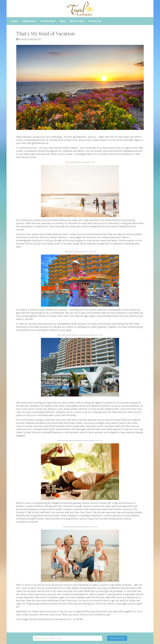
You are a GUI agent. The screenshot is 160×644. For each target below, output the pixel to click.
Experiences (29, 21)
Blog (62, 21)
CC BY (93, 162)
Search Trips (77, 21)
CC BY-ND (78, 619)
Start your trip (117, 638)
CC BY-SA (93, 252)
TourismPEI (77, 162)
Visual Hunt (85, 252)
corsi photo (83, 335)
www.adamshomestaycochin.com (76, 440)
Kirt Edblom (76, 252)
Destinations (48, 21)
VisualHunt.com (63, 619)
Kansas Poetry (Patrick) (40, 619)
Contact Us (95, 21)
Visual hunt (86, 162)
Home (15, 21)
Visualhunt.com (93, 335)
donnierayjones (76, 527)
